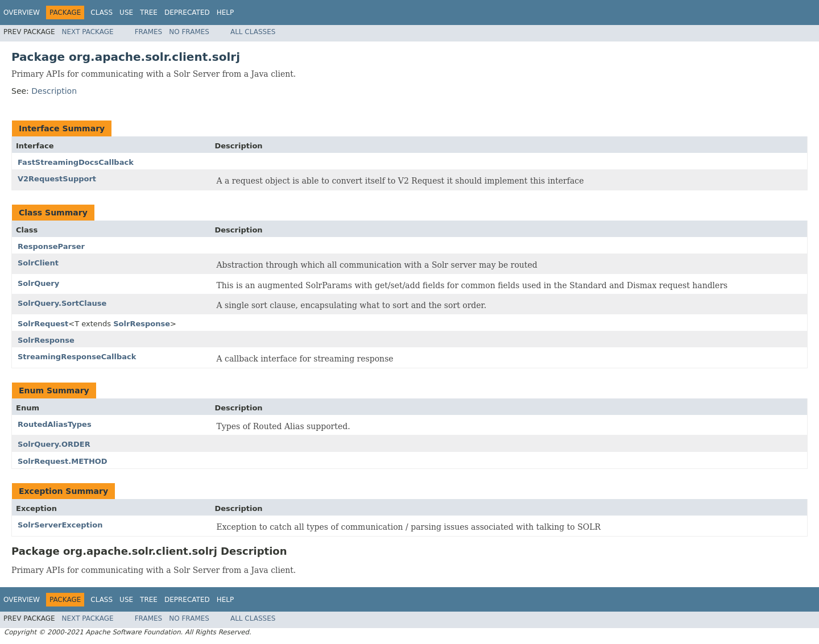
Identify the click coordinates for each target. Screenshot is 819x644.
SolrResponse (142, 324)
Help (226, 13)
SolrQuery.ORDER (54, 444)
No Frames (189, 32)
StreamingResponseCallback (77, 357)
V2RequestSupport (57, 179)
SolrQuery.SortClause (62, 303)
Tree (149, 13)
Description (54, 91)
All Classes (253, 32)
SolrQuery (38, 283)
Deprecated (187, 13)
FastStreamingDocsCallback (76, 162)
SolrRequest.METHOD (63, 461)
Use (126, 13)
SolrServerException (60, 525)
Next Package (88, 32)
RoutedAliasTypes (55, 424)
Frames (149, 32)
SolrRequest (43, 324)
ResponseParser (51, 246)
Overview (22, 13)
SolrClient (38, 263)
